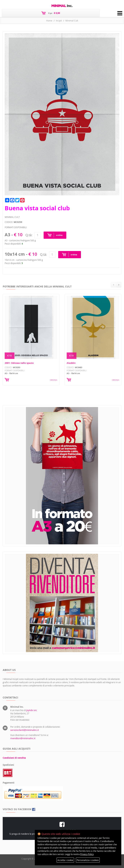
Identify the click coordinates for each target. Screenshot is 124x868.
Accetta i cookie (65, 860)
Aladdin (71, 363)
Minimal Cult (72, 21)
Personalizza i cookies (88, 860)
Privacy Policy (87, 854)
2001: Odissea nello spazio (19, 363)
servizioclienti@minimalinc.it (25, 730)
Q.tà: (29, 235)
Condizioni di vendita (14, 758)
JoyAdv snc (32, 710)
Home (49, 21)
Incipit (59, 21)
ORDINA (54, 380)
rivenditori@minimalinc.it (23, 738)
